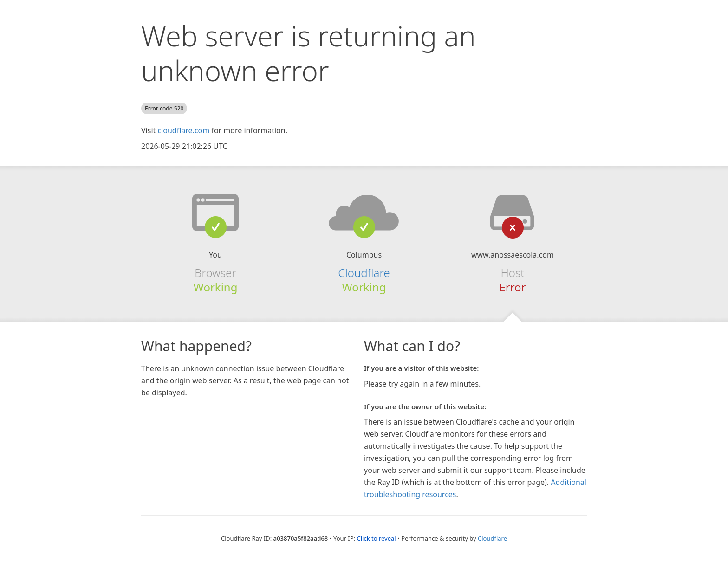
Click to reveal (376, 538)
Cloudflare (364, 273)
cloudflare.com (183, 130)
